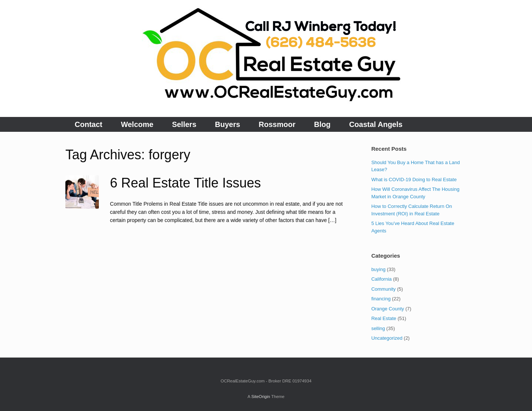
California (381, 279)
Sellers (184, 124)
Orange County (387, 309)
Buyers (228, 124)
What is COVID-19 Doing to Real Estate (414, 180)
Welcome (137, 124)
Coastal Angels (376, 124)
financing (381, 299)
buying (378, 269)
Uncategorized (387, 338)
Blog (322, 124)
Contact (88, 124)
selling (378, 328)
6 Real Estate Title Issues (185, 183)
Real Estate (384, 318)
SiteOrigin (261, 397)
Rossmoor (277, 124)
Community (383, 289)
